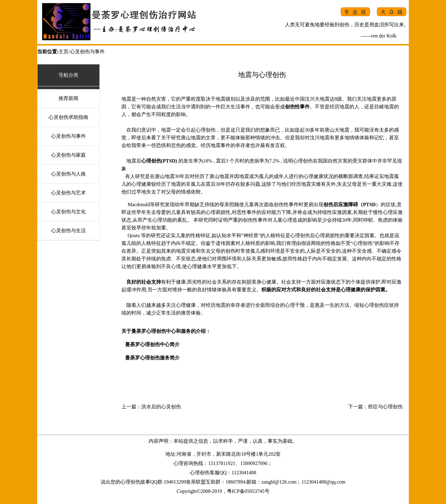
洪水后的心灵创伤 (161, 407)
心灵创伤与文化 (68, 212)
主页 (63, 52)
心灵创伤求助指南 (68, 117)
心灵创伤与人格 (68, 174)
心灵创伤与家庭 (68, 155)
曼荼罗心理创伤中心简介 (152, 344)
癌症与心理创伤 (385, 407)
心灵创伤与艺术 (68, 193)
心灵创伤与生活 (68, 230)
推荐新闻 (68, 98)
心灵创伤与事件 (68, 136)
